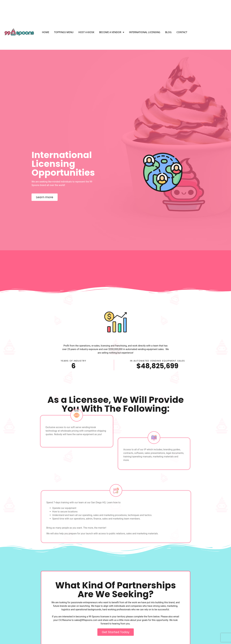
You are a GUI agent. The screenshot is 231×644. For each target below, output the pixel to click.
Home (46, 32)
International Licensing (145, 32)
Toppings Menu (64, 32)
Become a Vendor (112, 32)
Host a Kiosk (86, 32)
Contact (182, 32)
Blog (168, 32)
